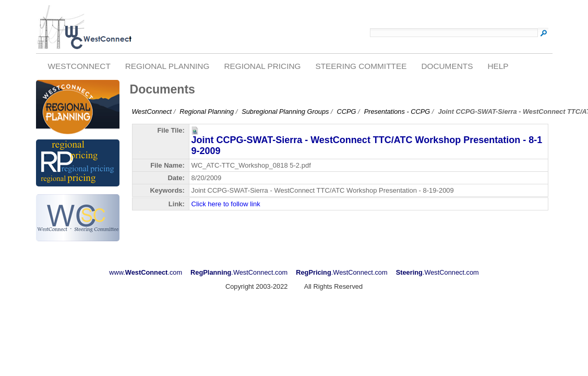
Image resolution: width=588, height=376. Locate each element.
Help (498, 66)
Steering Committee (361, 66)
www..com (146, 272)
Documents (447, 66)
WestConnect (79, 66)
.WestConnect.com (239, 272)
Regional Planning (167, 66)
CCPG (347, 111)
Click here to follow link (226, 204)
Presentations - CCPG (397, 111)
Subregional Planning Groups (285, 111)
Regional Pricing (262, 66)
